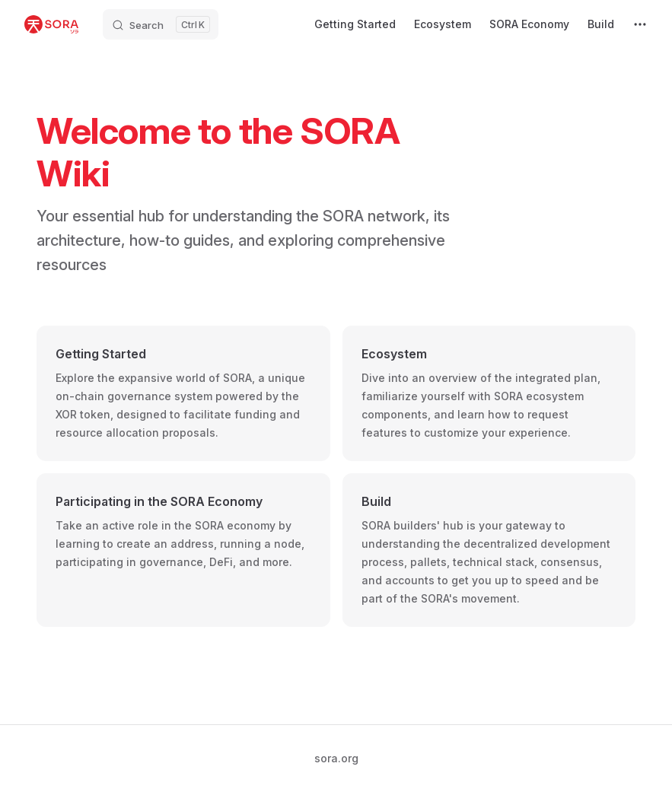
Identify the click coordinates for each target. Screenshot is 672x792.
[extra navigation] (640, 24)
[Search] (161, 24)
